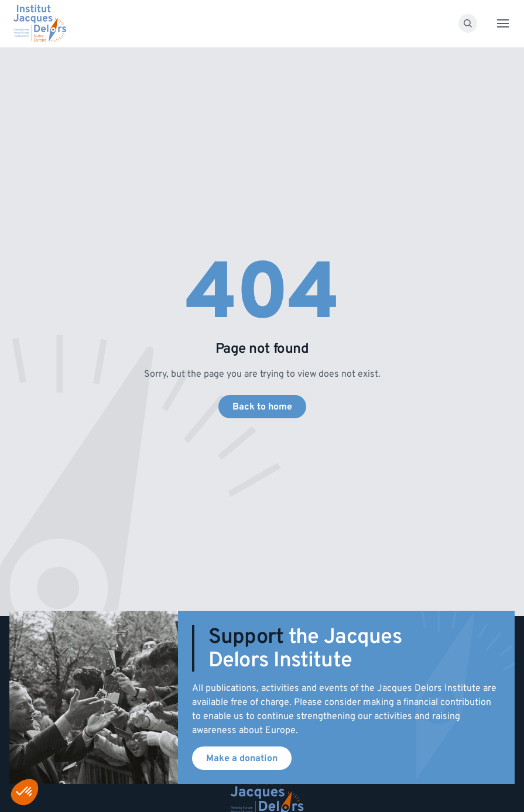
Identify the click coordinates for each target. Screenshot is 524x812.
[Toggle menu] (503, 23)
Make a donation (242, 758)
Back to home (262, 407)
